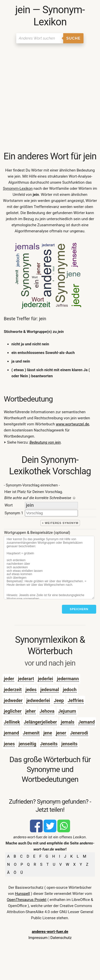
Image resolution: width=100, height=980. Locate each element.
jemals (68, 722)
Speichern (79, 609)
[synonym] (51, 513)
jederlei (45, 679)
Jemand (86, 722)
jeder (9, 679)
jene (48, 733)
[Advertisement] (50, 98)
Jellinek (12, 722)
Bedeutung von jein (45, 442)
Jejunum (67, 711)
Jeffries (76, 700)
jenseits (70, 744)
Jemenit (31, 733)
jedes (31, 690)
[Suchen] (40, 38)
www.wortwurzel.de (72, 424)
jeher (31, 711)
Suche (73, 38)
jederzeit (13, 690)
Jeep (59, 700)
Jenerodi (79, 733)
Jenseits (49, 744)
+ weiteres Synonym (60, 523)
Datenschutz (61, 938)
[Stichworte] (49, 568)
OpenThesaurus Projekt (27, 900)
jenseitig (27, 744)
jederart (26, 679)
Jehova (47, 711)
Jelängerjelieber (40, 722)
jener (61, 733)
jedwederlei (38, 700)
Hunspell (22, 894)
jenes (9, 744)
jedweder (13, 700)
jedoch (70, 690)
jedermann (68, 679)
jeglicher (13, 711)
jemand (11, 733)
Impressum (38, 938)
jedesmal (50, 690)
